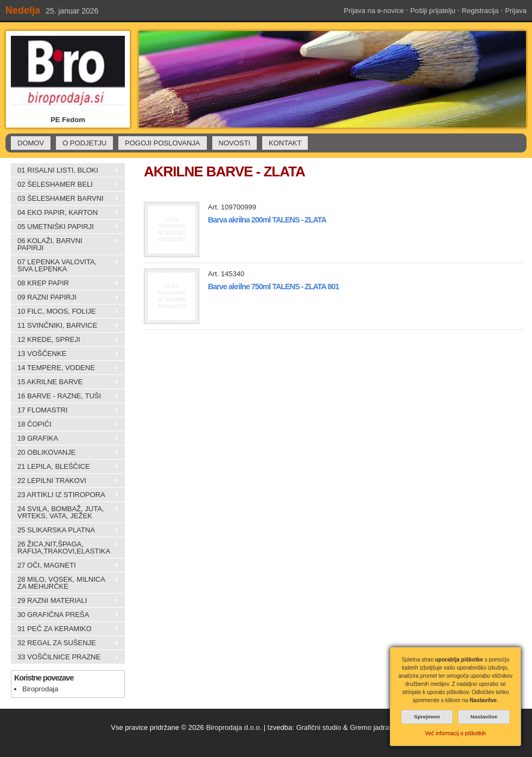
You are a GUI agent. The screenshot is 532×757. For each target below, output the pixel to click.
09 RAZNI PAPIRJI (65, 297)
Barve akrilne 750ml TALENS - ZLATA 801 (273, 287)
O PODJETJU (84, 143)
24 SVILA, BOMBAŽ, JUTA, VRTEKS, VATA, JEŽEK (65, 512)
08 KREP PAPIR (65, 283)
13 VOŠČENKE (65, 354)
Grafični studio (318, 727)
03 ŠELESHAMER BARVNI (65, 199)
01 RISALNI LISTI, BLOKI (65, 170)
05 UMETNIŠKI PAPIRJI (65, 227)
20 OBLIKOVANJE (65, 453)
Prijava (516, 11)
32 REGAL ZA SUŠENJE (65, 643)
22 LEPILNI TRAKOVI (65, 481)
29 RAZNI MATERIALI (65, 601)
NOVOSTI (235, 143)
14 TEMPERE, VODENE (65, 368)
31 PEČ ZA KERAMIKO (65, 629)
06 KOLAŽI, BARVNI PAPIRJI (65, 244)
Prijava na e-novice (374, 11)
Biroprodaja (40, 689)
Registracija (480, 11)
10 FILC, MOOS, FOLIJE (65, 311)
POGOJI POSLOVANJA (162, 143)
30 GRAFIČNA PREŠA (65, 615)
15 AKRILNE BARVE (65, 382)
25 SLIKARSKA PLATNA (65, 530)
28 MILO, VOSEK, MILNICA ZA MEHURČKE (65, 583)
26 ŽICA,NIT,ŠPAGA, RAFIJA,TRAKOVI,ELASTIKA (65, 548)
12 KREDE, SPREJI (65, 340)
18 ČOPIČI (65, 424)
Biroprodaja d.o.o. (234, 727)
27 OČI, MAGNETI (65, 565)
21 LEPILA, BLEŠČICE (65, 467)
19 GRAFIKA (65, 438)
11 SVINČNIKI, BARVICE (65, 326)
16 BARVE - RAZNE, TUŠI (65, 396)
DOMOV (31, 143)
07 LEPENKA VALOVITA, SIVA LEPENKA (65, 265)
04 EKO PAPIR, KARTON (65, 213)
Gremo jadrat (370, 727)
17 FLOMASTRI (65, 410)
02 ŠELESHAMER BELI (65, 185)
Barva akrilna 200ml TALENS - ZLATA (267, 220)
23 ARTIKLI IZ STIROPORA (65, 495)
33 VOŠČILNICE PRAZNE (65, 657)
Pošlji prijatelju (433, 11)
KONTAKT (285, 143)
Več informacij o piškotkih (455, 733)
